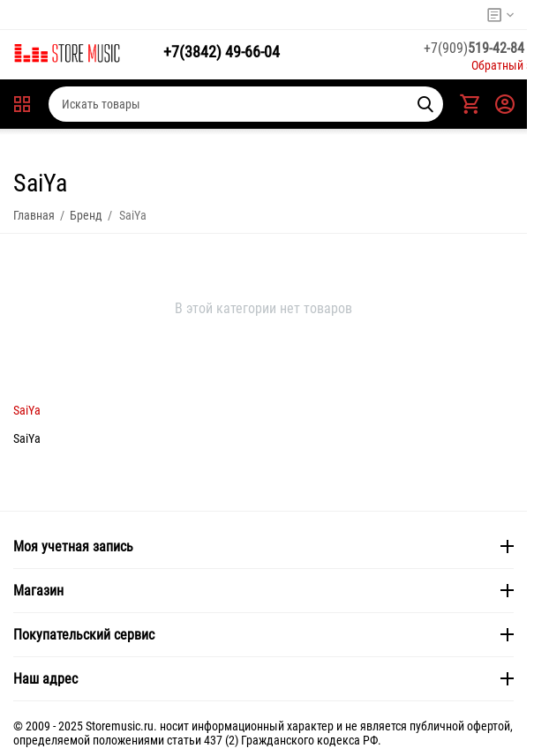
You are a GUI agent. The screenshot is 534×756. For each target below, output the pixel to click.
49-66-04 (222, 52)
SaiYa (27, 410)
